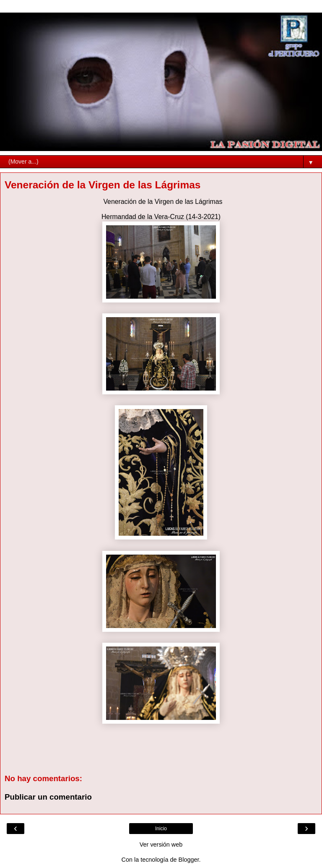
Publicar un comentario (48, 797)
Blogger (189, 860)
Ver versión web (161, 845)
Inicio (161, 829)
